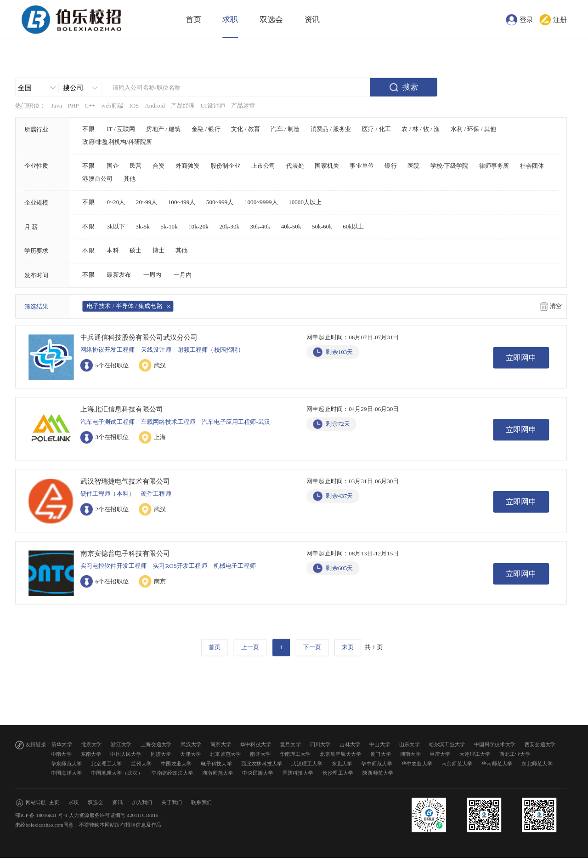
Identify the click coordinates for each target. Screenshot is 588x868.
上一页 (250, 647)
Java (56, 106)
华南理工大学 (295, 754)
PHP (73, 106)
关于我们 (172, 802)
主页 (54, 802)
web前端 (112, 106)
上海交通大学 (156, 745)
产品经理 (183, 106)
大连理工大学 (475, 754)
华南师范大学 (497, 763)
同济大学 (161, 754)
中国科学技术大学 (495, 745)
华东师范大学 (67, 763)
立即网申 (521, 358)
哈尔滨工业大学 (447, 745)
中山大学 (380, 745)
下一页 (312, 647)
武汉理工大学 (307, 763)
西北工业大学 (515, 754)
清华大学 (62, 745)
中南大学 (61, 754)
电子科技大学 (216, 763)
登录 (526, 19)
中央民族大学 (258, 773)
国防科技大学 (298, 773)
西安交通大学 (540, 745)
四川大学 (320, 745)
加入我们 (142, 802)
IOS (134, 106)
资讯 (312, 20)
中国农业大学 (176, 763)
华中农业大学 (417, 763)
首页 (193, 20)
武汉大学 (191, 745)
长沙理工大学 (338, 773)
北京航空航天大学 (340, 754)
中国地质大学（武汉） (117, 773)
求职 (230, 20)
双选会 (271, 20)
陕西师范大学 (378, 773)
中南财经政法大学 (172, 773)
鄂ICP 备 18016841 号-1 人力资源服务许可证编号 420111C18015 (87, 815)
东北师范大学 (537, 763)
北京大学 (92, 745)
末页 (348, 647)
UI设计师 (213, 106)
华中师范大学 (377, 763)
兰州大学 (141, 763)
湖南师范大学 (218, 773)
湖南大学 (410, 754)
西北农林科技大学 (262, 763)
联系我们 (201, 802)
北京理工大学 (107, 763)
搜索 (410, 87)
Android (155, 106)
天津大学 (190, 754)
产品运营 (243, 106)
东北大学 (342, 763)
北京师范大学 (226, 754)
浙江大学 (121, 745)
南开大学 (260, 754)
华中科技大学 (256, 745)
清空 (556, 306)
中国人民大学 (126, 754)
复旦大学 (291, 745)
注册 (560, 19)
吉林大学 (350, 745)
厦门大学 (381, 754)
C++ (90, 106)
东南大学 (91, 754)
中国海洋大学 (67, 773)
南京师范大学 (457, 763)
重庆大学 (440, 754)
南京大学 (221, 745)
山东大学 (410, 745)
